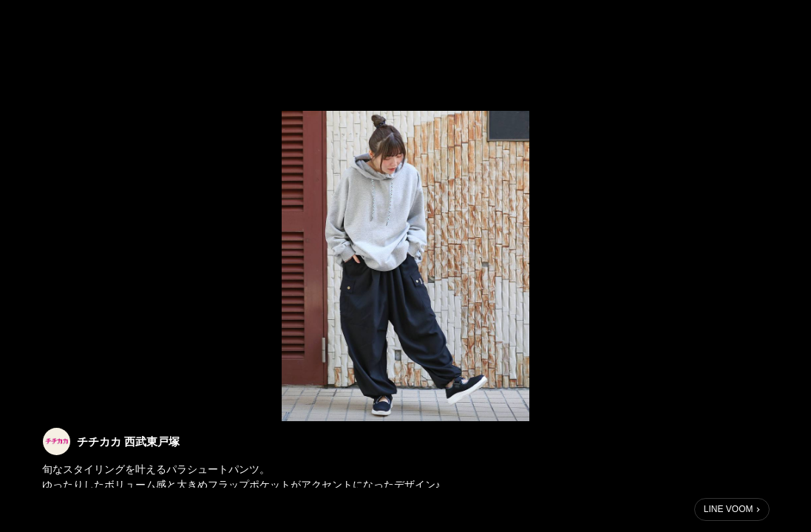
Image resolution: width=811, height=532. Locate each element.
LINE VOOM (729, 509)
